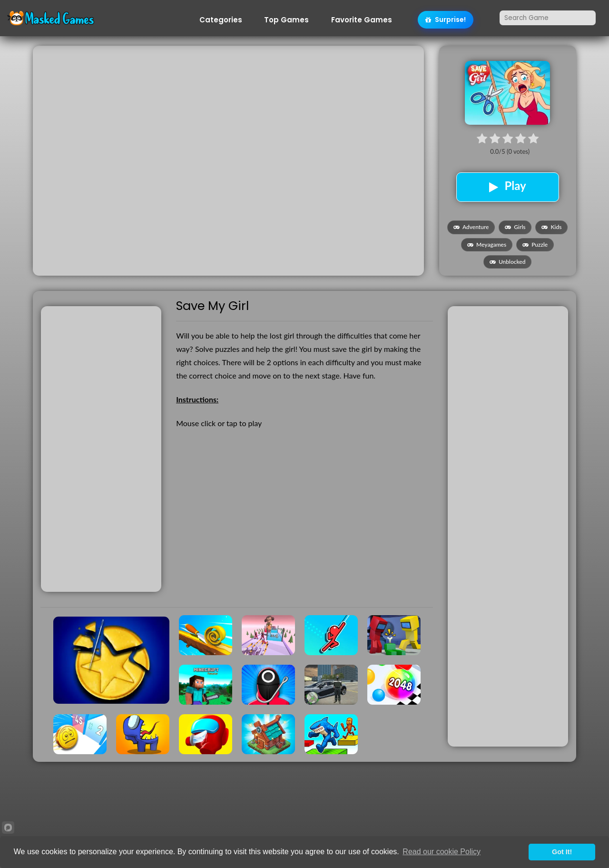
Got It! (562, 852)
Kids (551, 227)
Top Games (286, 20)
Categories (221, 20)
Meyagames (487, 244)
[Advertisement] (228, 112)
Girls (515, 227)
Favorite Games (362, 20)
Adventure (471, 227)
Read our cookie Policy (442, 852)
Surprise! (446, 20)
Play (508, 186)
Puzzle (535, 244)
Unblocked (508, 262)
